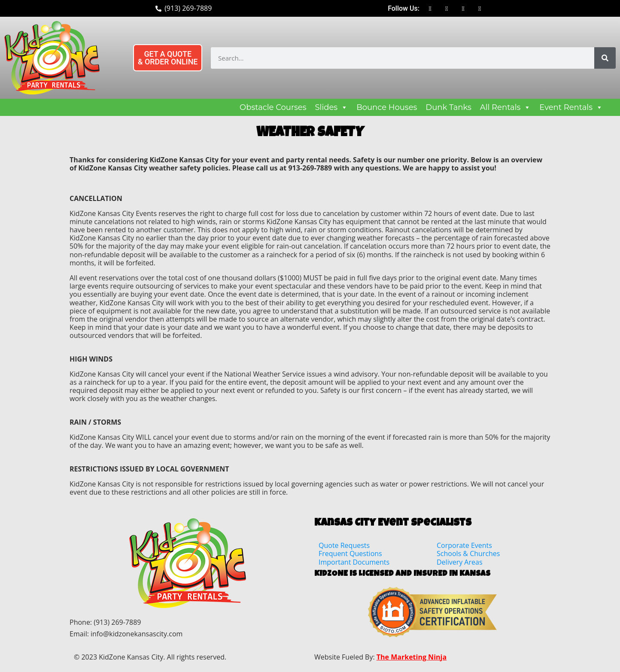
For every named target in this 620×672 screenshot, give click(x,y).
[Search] (605, 58)
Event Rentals (571, 107)
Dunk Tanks (448, 107)
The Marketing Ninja (412, 657)
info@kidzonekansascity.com (137, 634)
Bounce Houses (387, 107)
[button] (170, 58)
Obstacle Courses (273, 107)
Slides (332, 107)
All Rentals (506, 107)
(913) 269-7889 (117, 622)
